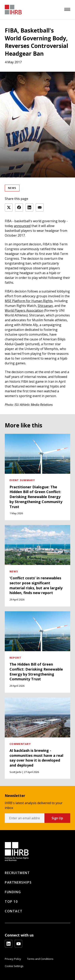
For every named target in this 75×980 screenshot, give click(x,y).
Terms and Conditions (40, 959)
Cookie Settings (14, 966)
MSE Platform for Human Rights (29, 301)
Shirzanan (45, 306)
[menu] (67, 9)
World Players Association (24, 310)
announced (22, 226)
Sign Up (57, 818)
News (12, 188)
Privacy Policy (13, 959)
